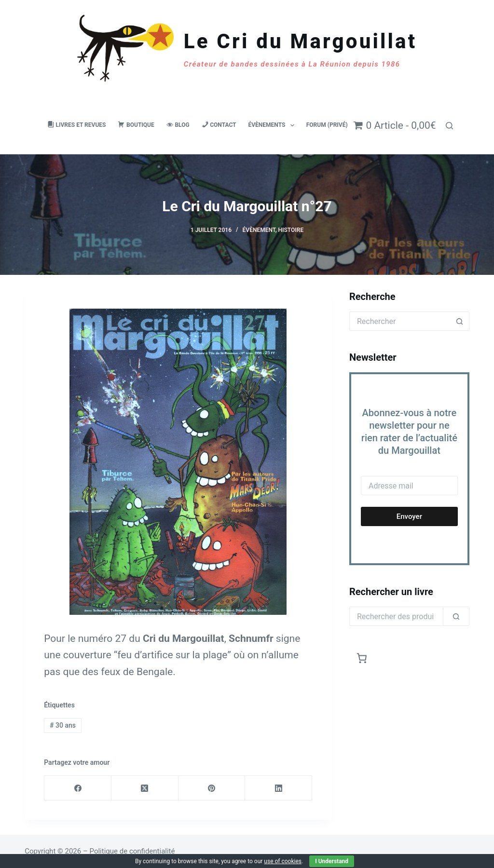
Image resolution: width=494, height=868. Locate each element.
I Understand (332, 861)
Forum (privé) (327, 125)
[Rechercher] (449, 126)
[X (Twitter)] (145, 788)
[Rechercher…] (400, 321)
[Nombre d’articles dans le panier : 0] (362, 658)
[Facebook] (78, 788)
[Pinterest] (212, 788)
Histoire (291, 230)
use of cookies (283, 861)
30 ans (63, 725)
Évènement (259, 230)
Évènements (273, 125)
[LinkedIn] (279, 788)
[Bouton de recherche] (460, 321)
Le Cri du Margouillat (300, 41)
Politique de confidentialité (132, 851)
